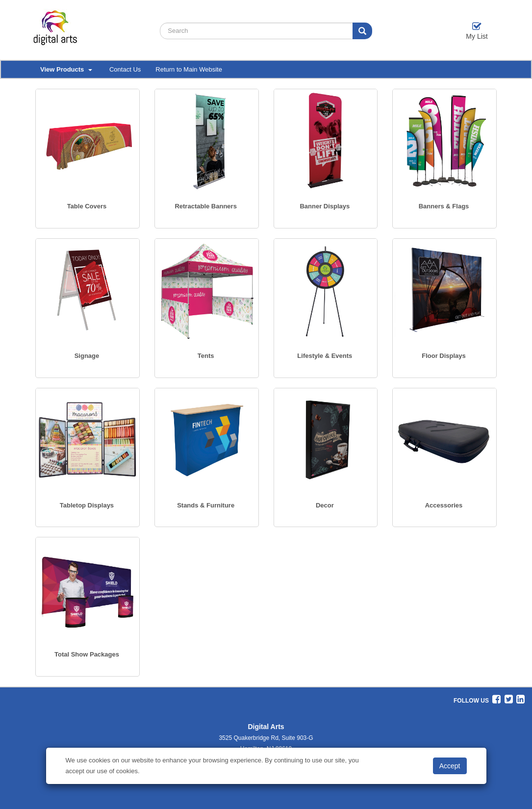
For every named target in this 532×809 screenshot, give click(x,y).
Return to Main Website (189, 69)
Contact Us (125, 69)
